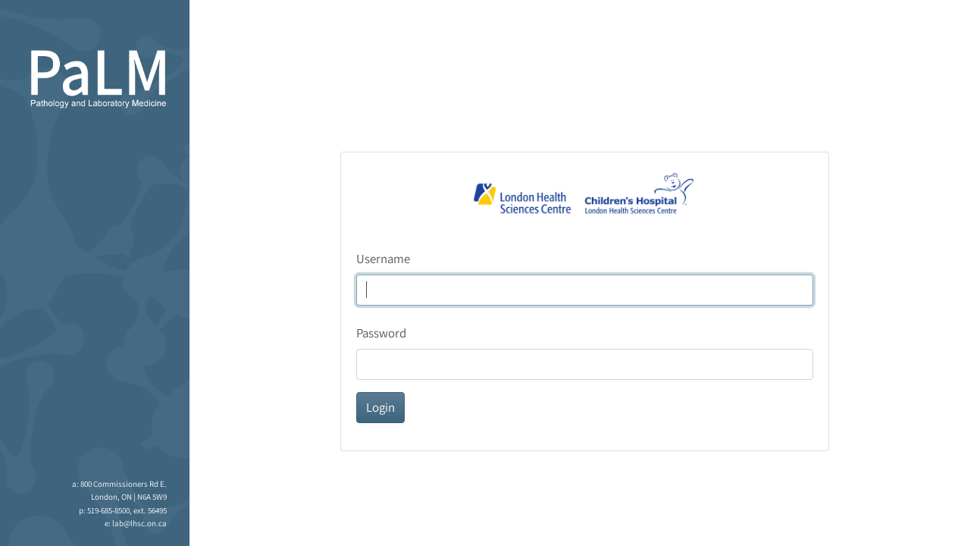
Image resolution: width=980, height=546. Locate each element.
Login (380, 407)
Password (381, 333)
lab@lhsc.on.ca (139, 523)
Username (383, 259)
